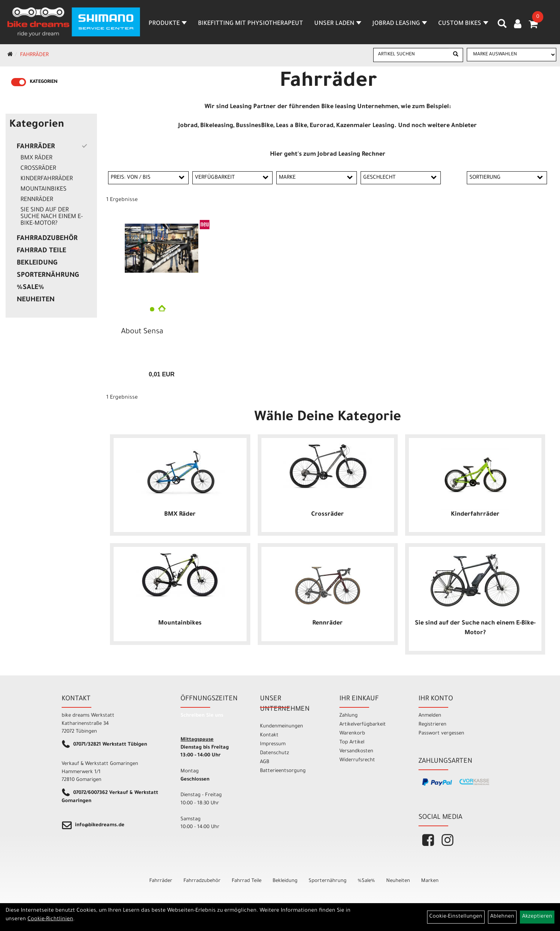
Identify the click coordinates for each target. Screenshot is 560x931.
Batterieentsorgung (283, 771)
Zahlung (349, 716)
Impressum (273, 744)
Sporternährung (48, 276)
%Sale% (30, 288)
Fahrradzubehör (47, 239)
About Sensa (142, 332)
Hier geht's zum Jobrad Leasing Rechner (328, 155)
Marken (430, 881)
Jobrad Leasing (400, 24)
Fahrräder (34, 55)
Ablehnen (502, 917)
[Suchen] (456, 55)
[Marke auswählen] (512, 55)
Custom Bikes (463, 24)
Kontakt (269, 735)
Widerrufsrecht (357, 760)
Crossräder (38, 169)
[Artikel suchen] (411, 55)
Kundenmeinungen (281, 726)
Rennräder (37, 200)
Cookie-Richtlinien (50, 919)
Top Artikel (352, 742)
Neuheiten (36, 300)
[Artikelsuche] (502, 26)
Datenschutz (274, 753)
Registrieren (432, 725)
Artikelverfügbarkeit (363, 725)
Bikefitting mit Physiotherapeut (250, 24)
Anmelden (430, 716)
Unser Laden (338, 24)
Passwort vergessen (441, 734)
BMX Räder (36, 158)
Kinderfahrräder (47, 179)
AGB (265, 762)
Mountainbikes (43, 189)
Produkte (168, 24)
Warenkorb (352, 734)
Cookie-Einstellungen (456, 917)
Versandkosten (356, 751)
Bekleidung (37, 263)
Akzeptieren (537, 917)
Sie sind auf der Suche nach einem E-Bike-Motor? (52, 217)
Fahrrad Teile (41, 251)
